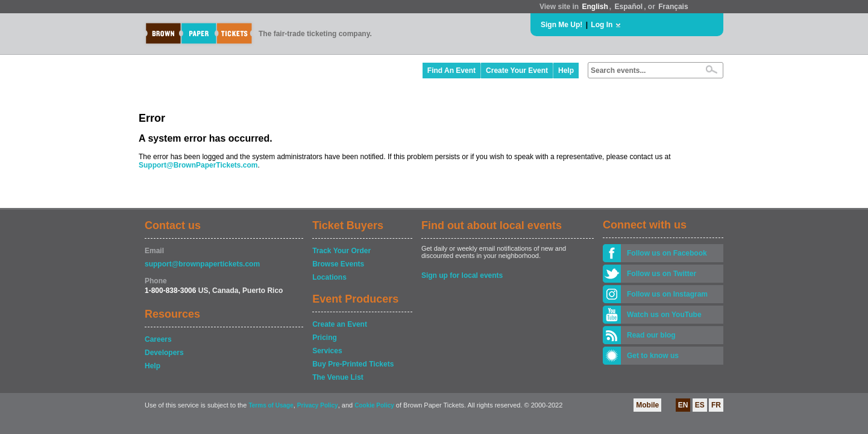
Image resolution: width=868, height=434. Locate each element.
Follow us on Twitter (662, 274)
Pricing (325, 338)
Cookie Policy (374, 405)
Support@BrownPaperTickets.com (198, 165)
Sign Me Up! (561, 25)
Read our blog (651, 335)
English (595, 7)
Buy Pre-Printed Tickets (353, 364)
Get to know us (653, 356)
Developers (164, 353)
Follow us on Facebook (667, 253)
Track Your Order (341, 251)
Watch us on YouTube (664, 315)
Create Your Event (517, 71)
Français (673, 7)
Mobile (647, 405)
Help (566, 71)
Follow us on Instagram (667, 294)
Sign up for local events (462, 275)
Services (327, 351)
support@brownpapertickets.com (202, 264)
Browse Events (338, 264)
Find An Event (451, 71)
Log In (602, 25)
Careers (158, 339)
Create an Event (340, 324)
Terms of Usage (271, 405)
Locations (329, 277)
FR (716, 405)
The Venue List (338, 377)
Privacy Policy (318, 405)
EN (683, 405)
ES (700, 405)
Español (629, 7)
